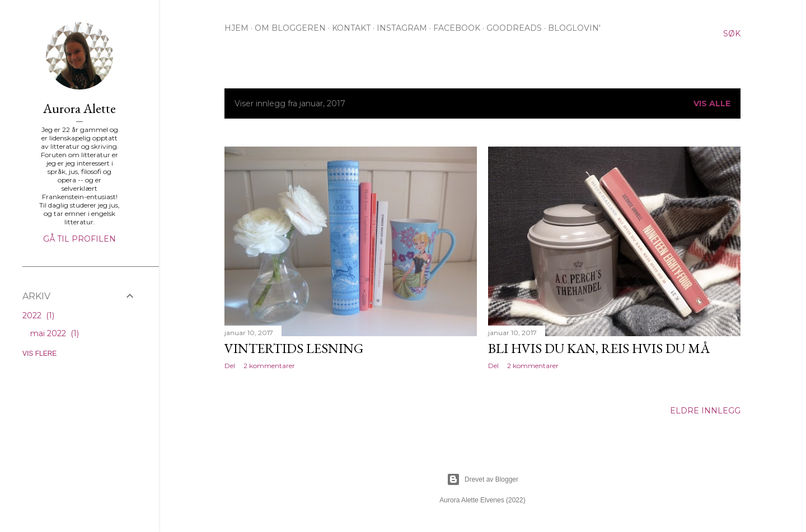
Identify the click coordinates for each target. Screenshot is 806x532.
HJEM (236, 28)
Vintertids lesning (294, 348)
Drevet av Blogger (482, 479)
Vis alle (712, 103)
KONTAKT (351, 28)
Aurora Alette (79, 108)
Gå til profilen (79, 239)
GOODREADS (514, 28)
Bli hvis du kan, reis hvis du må (599, 348)
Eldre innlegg (705, 411)
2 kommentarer (269, 366)
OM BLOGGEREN (290, 28)
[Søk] (732, 34)
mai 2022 (55, 333)
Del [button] (230, 366)
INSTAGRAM (402, 28)
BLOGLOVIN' (574, 28)
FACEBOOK (457, 28)
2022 (38, 316)
